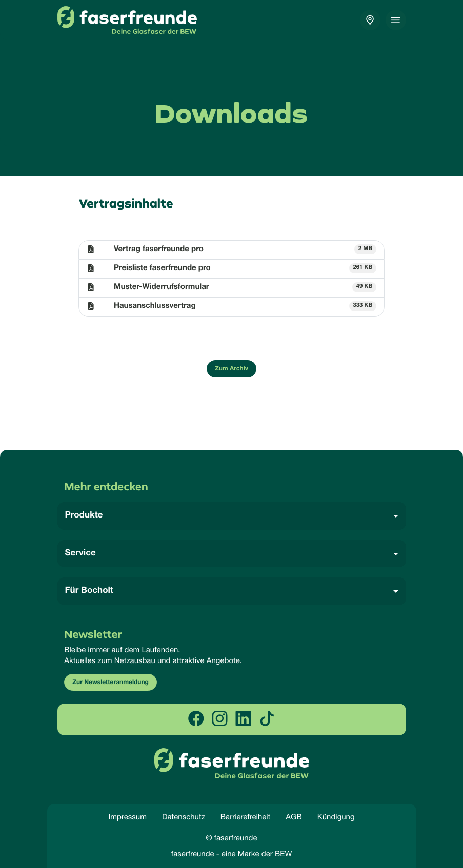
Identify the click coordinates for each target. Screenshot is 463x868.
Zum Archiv (231, 369)
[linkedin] (244, 719)
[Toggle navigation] (396, 20)
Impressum (127, 817)
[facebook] (196, 719)
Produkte (84, 516)
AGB (294, 817)
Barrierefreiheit (246, 817)
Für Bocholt (89, 591)
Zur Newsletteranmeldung (110, 683)
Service (80, 554)
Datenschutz (184, 817)
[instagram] (219, 719)
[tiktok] (267, 719)
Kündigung (336, 817)
